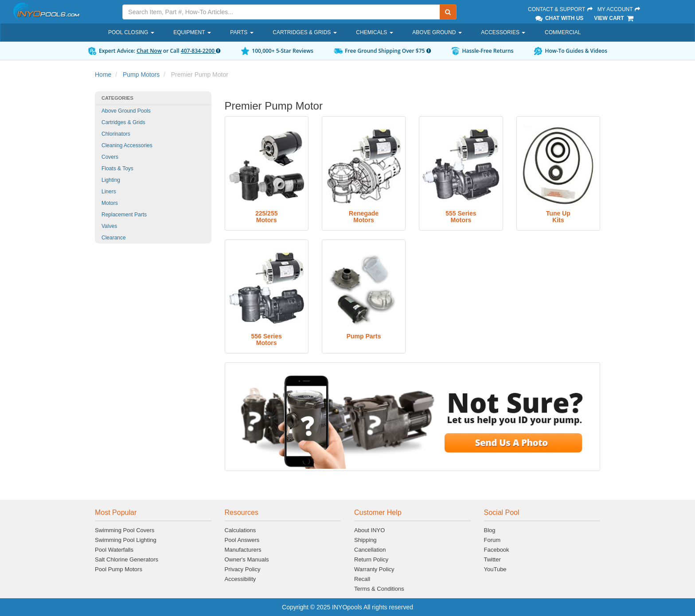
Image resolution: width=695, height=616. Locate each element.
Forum (492, 540)
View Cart (614, 18)
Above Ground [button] (437, 32)
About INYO (369, 530)
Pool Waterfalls (114, 550)
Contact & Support (561, 9)
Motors (110, 203)
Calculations (240, 530)
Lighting (111, 180)
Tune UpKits (558, 217)
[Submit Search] (448, 12)
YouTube (495, 569)
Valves (109, 226)
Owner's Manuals (247, 559)
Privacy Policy (243, 569)
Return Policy (371, 559)
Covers (110, 157)
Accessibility (240, 579)
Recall (362, 579)
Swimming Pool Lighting (126, 540)
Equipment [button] (192, 32)
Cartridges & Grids (123, 122)
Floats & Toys (117, 169)
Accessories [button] (503, 32)
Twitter (492, 559)
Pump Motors (141, 75)
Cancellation (370, 550)
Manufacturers (243, 550)
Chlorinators (116, 134)
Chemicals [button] (374, 32)
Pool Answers (242, 540)
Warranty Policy (374, 569)
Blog (490, 530)
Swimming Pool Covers (125, 530)
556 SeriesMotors (267, 339)
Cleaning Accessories (127, 145)
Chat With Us (559, 18)
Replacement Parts (124, 215)
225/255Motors (267, 217)
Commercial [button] (563, 32)
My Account (619, 9)
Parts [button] (242, 32)
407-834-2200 (201, 51)
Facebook (497, 550)
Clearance (114, 238)
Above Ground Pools (126, 111)
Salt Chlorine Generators (127, 559)
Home (103, 75)
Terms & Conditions (379, 589)
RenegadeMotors (364, 217)
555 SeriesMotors (461, 217)
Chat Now (149, 51)
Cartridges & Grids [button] (305, 32)
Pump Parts (364, 336)
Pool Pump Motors (119, 569)
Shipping (365, 540)
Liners (109, 192)
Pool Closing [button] (131, 32)
